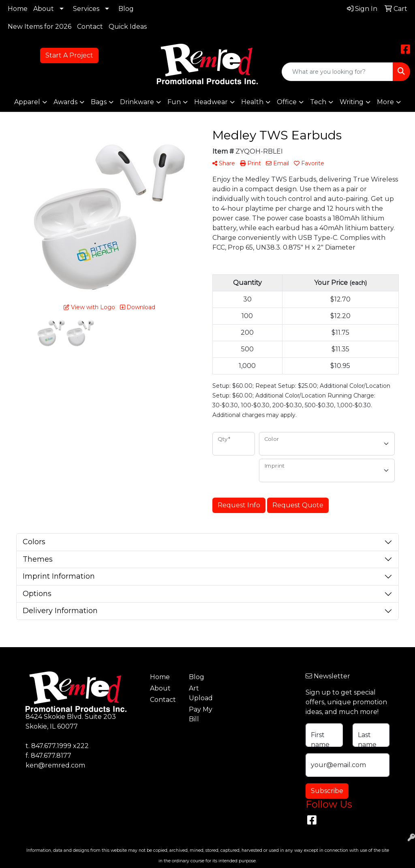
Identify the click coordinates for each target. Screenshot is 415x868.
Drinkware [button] (137, 102)
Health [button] (252, 102)
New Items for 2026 (40, 27)
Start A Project (69, 55)
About (44, 9)
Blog (126, 9)
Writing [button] (352, 102)
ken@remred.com (55, 765)
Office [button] (287, 102)
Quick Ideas (128, 27)
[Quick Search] (337, 72)
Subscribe (327, 791)
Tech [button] (318, 102)
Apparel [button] (27, 102)
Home (18, 9)
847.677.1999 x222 (60, 746)
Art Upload (201, 693)
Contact (90, 27)
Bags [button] (99, 102)
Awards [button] (65, 102)
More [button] (385, 102)
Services (86, 9)
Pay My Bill (201, 714)
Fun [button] (174, 102)
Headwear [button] (211, 102)
